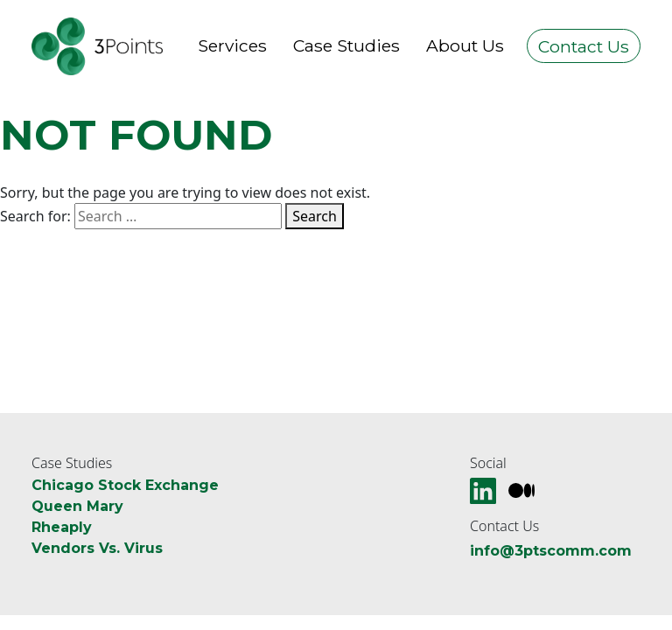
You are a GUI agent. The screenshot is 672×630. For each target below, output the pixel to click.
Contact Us (584, 46)
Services (232, 45)
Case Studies (346, 45)
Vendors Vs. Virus (97, 548)
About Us (465, 45)
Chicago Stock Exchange (125, 485)
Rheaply (62, 527)
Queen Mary (77, 506)
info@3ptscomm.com (551, 551)
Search (315, 216)
